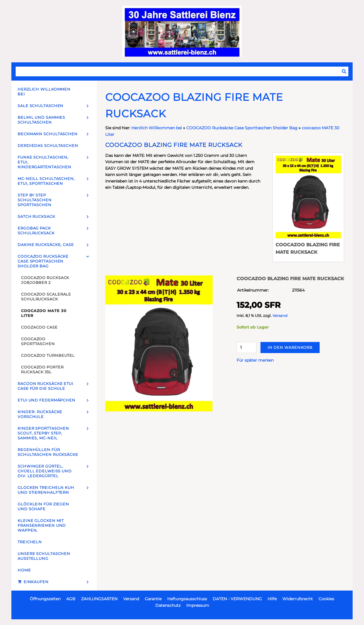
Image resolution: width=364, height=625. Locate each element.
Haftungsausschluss (187, 599)
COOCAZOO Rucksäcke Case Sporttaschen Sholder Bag (242, 128)
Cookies (326, 599)
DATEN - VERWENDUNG (237, 599)
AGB (71, 599)
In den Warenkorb (290, 347)
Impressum (198, 605)
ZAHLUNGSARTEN (99, 599)
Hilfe (272, 599)
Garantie (153, 599)
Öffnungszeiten (45, 599)
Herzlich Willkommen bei (157, 128)
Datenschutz (168, 605)
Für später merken (255, 360)
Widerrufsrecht (298, 599)
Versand (280, 316)
